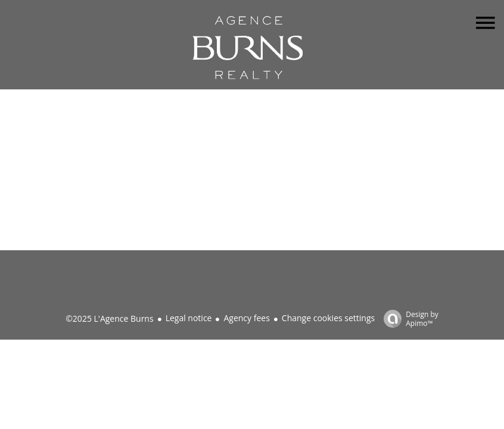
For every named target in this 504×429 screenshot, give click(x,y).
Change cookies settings (328, 318)
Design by (408, 318)
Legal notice (189, 318)
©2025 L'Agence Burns (109, 318)
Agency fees (246, 318)
